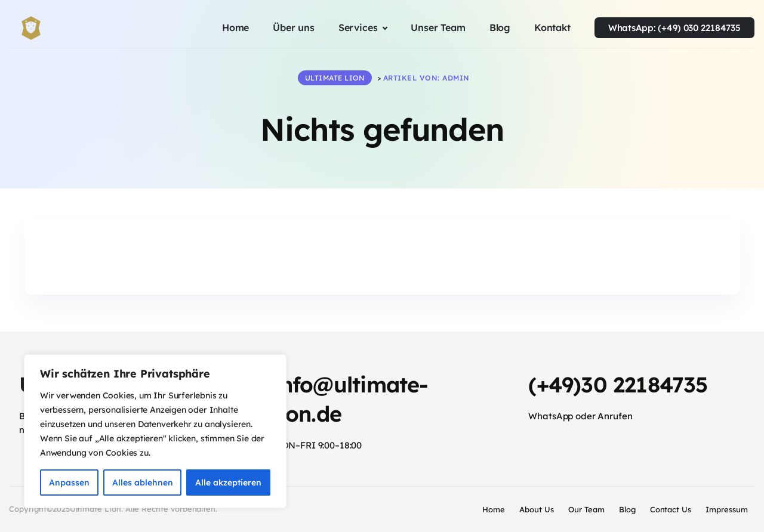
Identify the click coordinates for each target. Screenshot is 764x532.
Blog (627, 509)
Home (494, 509)
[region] (155, 431)
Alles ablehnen (143, 482)
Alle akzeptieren (228, 482)
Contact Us (671, 509)
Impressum (727, 509)
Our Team (586, 509)
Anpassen (69, 482)
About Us (537, 509)
